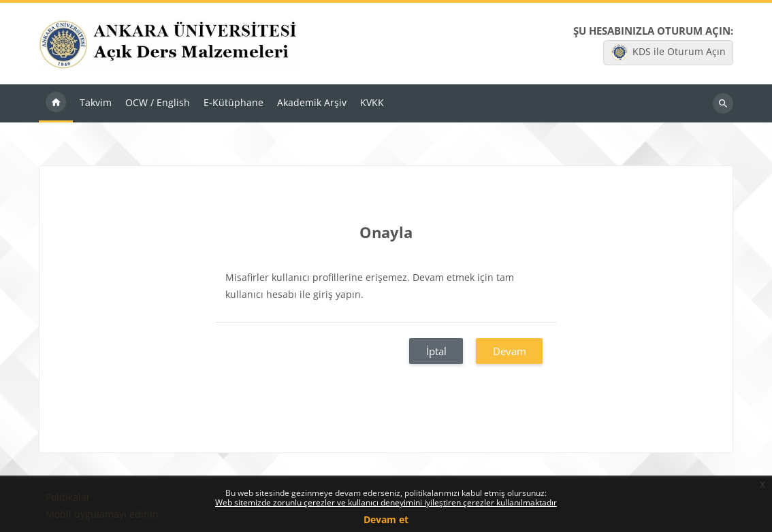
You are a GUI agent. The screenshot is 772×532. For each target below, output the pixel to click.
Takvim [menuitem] (96, 102)
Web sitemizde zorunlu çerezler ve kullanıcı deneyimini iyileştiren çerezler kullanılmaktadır (386, 502)
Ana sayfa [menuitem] (56, 103)
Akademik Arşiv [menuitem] (312, 102)
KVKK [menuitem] (372, 102)
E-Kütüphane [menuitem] (234, 102)
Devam (510, 351)
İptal (436, 351)
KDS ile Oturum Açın (669, 52)
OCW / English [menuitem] (158, 102)
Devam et (386, 519)
